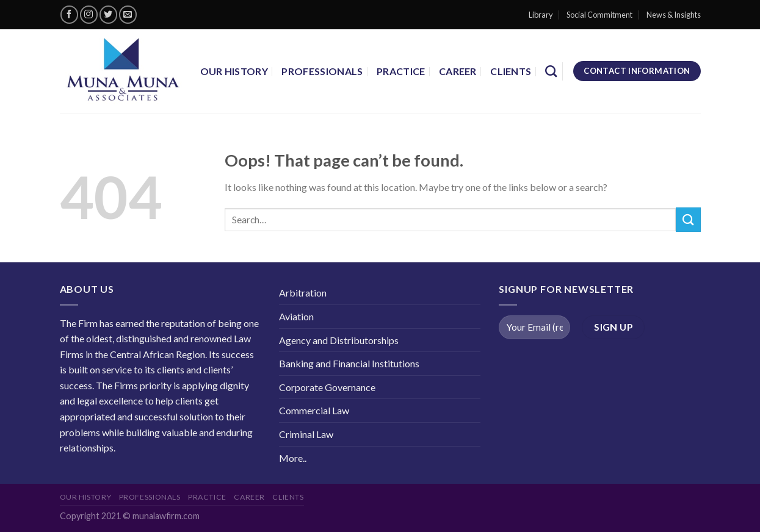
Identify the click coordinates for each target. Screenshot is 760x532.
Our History (234, 71)
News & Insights (674, 15)
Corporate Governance (327, 387)
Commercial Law (314, 410)
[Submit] (688, 219)
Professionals (322, 71)
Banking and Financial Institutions (349, 363)
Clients (511, 71)
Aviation (296, 316)
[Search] (551, 71)
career (458, 71)
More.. (293, 458)
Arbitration (303, 293)
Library (541, 15)
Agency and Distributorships (339, 340)
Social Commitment (599, 15)
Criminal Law (306, 434)
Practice (401, 71)
